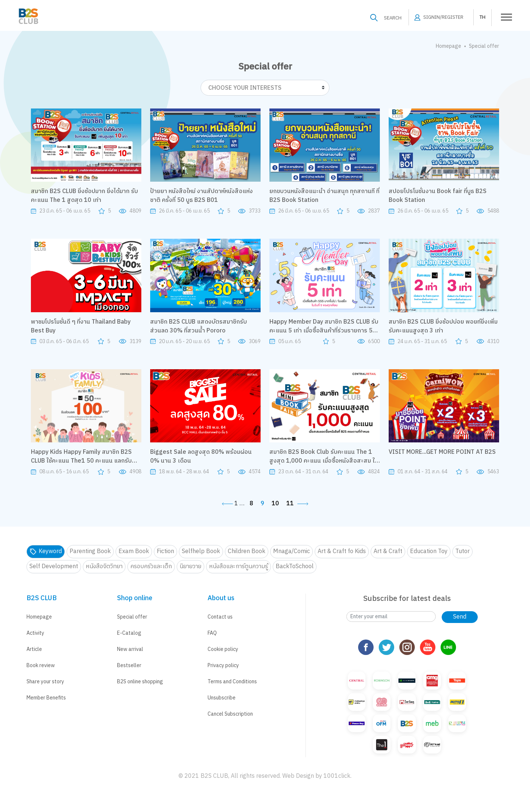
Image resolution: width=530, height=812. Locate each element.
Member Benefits (46, 698)
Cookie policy (223, 649)
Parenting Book (90, 551)
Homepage (448, 46)
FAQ (212, 633)
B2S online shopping (140, 682)
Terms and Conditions (232, 682)
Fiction (165, 551)
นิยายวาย (190, 567)
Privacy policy (223, 665)
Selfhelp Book (201, 551)
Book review (41, 665)
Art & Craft (388, 551)
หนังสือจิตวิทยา (104, 567)
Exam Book (134, 551)
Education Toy (429, 551)
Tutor (462, 551)
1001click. (338, 776)
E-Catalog (129, 633)
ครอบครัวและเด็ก (151, 567)
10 (275, 504)
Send (460, 617)
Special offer (132, 617)
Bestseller (129, 665)
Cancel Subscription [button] (230, 714)
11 (290, 504)
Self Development (54, 567)
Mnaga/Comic (291, 551)
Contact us (220, 617)
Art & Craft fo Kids (342, 551)
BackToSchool (295, 567)
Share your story (45, 682)
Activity (35, 633)
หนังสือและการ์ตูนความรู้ (239, 567)
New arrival (130, 649)
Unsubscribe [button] (222, 698)
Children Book (247, 551)
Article (34, 649)
